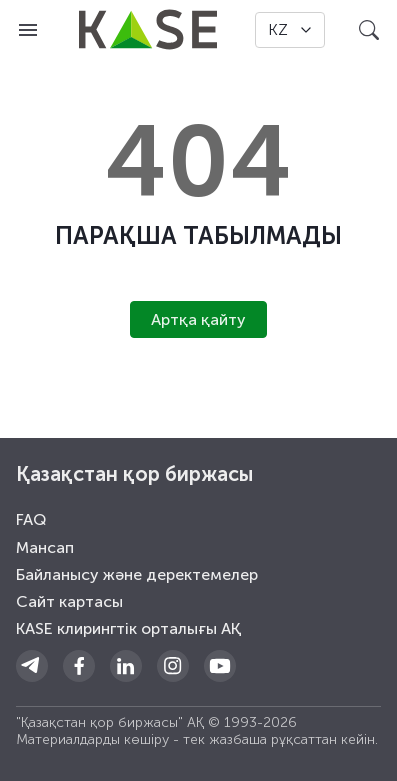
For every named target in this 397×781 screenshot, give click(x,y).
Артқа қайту (198, 319)
